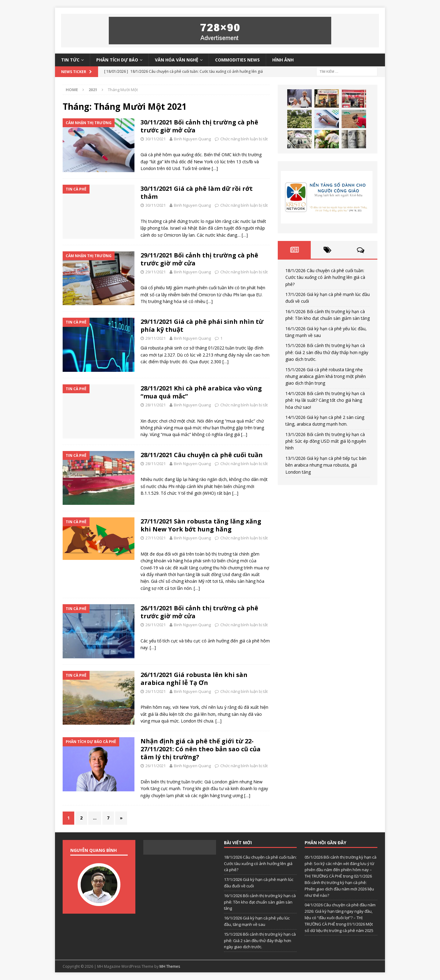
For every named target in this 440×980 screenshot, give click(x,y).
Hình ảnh (283, 60)
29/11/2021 (156, 272)
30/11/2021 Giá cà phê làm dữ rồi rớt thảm (197, 192)
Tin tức (70, 60)
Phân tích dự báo (117, 60)
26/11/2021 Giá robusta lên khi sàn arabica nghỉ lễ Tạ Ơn (194, 679)
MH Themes (170, 966)
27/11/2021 (156, 538)
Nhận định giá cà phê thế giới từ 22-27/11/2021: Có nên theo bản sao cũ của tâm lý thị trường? (201, 749)
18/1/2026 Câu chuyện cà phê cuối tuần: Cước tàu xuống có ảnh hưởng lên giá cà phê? (325, 277)
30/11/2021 (156, 139)
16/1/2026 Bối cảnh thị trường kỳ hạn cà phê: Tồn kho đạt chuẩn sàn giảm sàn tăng (260, 902)
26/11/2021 (156, 625)
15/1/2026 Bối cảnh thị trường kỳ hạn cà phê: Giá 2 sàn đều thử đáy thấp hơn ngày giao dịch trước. (327, 352)
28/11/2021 (156, 405)
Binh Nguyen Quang (192, 139)
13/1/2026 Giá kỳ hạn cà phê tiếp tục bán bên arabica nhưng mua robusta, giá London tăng (326, 465)
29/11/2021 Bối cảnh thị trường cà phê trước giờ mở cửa (199, 259)
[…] (215, 168)
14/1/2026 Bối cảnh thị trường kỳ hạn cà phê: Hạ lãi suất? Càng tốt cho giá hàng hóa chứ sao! (325, 400)
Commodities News (237, 60)
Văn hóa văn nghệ (177, 60)
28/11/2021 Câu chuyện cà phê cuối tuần (202, 455)
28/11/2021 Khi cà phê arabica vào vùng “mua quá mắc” (201, 392)
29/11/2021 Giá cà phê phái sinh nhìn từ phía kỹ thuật (202, 325)
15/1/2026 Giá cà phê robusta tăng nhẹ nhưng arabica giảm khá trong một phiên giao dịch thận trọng (326, 376)
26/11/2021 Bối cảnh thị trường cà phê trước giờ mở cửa (199, 612)
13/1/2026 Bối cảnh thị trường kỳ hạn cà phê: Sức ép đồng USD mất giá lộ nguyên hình (326, 441)
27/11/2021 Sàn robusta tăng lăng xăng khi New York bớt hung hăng (201, 525)
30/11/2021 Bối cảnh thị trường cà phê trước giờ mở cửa (199, 126)
